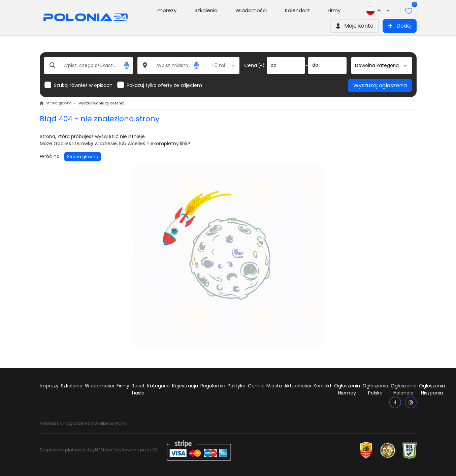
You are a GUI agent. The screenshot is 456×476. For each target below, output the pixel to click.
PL (378, 11)
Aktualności (298, 386)
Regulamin (213, 386)
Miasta (274, 386)
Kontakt (323, 386)
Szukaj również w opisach (83, 85)
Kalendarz (297, 10)
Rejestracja (185, 386)
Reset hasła (138, 389)
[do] (327, 66)
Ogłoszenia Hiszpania (432, 389)
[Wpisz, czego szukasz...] (88, 66)
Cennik (256, 386)
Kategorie (158, 386)
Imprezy (167, 10)
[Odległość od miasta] (224, 66)
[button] (355, 26)
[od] (286, 66)
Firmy (334, 10)
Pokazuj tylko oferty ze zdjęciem (164, 85)
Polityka (237, 386)
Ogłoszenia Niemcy (347, 389)
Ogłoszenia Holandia (404, 389)
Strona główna (83, 156)
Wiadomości (251, 10)
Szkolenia (206, 10)
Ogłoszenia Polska (375, 389)
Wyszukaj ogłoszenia (380, 85)
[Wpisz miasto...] (174, 66)
